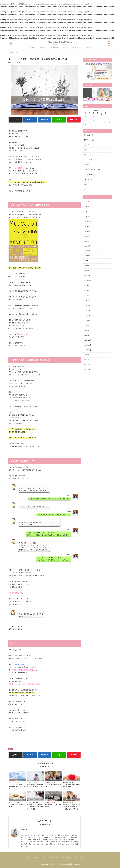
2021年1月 (87, 216)
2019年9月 (87, 296)
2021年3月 (87, 207)
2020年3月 (87, 266)
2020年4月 (87, 261)
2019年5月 (87, 315)
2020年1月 (87, 276)
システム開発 (88, 175)
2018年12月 (87, 340)
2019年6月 (87, 310)
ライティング (88, 160)
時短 (85, 185)
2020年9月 (87, 236)
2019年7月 (87, 305)
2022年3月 (87, 202)
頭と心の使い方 (88, 135)
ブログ (88, 47)
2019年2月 (87, 330)
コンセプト (42, 47)
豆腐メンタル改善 (89, 140)
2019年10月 (87, 291)
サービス (65, 47)
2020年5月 (87, 256)
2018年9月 (87, 355)
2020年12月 (87, 221)
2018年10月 (87, 350)
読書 (85, 155)
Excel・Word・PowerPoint (92, 170)
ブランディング (88, 180)
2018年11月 (87, 345)
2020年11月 (87, 226)
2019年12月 (87, 281)
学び (12, 749)
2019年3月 (87, 325)
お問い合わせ (77, 47)
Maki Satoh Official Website (60, 42)
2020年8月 (87, 241)
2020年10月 (87, 231)
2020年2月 (87, 271)
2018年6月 (87, 370)
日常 (85, 189)
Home (32, 47)
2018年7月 (87, 365)
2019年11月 (87, 286)
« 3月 (85, 124)
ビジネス (86, 145)
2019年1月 (87, 335)
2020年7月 (87, 246)
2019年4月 (87, 320)
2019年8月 (87, 300)
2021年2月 (87, 211)
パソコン (86, 165)
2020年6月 (87, 251)
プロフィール (54, 47)
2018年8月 (87, 360)
